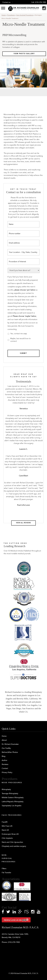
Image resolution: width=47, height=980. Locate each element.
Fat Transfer (6, 873)
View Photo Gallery (24, 54)
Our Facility (6, 748)
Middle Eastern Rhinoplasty (13, 798)
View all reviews (23, 523)
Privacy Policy (7, 772)
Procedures (11, 15)
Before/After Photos (10, 752)
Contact (5, 768)
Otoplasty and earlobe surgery (14, 846)
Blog (4, 756)
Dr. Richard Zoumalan (10, 744)
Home (4, 15)
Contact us (6, 2)
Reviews (5, 764)
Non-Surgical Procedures (25, 15)
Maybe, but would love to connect (20, 340)
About (4, 740)
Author (5, 760)
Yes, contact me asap (19, 334)
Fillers (4, 869)
